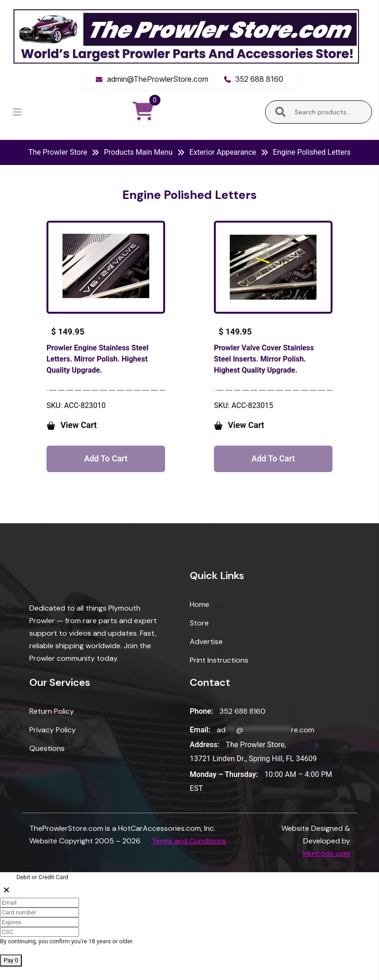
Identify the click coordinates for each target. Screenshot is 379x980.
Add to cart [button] (106, 470)
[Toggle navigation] (17, 112)
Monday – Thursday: (224, 788)
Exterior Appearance (223, 152)
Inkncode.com (326, 867)
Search (281, 112)
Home (199, 618)
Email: (200, 743)
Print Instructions (219, 674)
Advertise (206, 655)
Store (199, 637)
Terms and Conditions (189, 855)
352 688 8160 (259, 79)
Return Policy (52, 725)
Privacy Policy (53, 743)
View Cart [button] (94, 436)
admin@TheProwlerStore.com (158, 79)
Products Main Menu (138, 152)
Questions (47, 762)
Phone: (201, 725)
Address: (205, 758)
